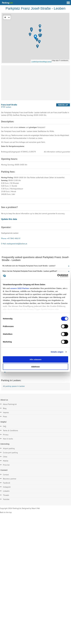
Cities (5, 457)
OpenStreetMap (41, 62)
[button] (35, 37)
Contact (6, 475)
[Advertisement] (35, 83)
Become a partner (10, 479)
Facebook (7, 483)
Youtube (6, 499)
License (49, 62)
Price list (6, 465)
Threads (6, 495)
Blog (5, 408)
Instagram (7, 487)
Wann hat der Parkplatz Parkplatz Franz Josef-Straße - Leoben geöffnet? (30, 271)
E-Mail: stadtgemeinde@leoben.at (14, 244)
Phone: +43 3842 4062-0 (11, 238)
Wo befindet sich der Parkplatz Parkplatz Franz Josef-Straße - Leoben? (29, 266)
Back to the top (6, 512)
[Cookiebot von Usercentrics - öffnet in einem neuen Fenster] (57, 276)
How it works (8, 439)
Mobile (6, 461)
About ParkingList (10, 404)
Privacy (6, 435)
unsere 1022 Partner (20, 288)
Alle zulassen (35, 359)
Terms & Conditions (10, 430)
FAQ (5, 426)
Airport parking (9, 448)
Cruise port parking (10, 453)
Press (5, 417)
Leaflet (34, 62)
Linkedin (6, 491)
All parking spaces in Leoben (14, 386)
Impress (6, 412)
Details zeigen (57, 352)
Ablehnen (35, 367)
